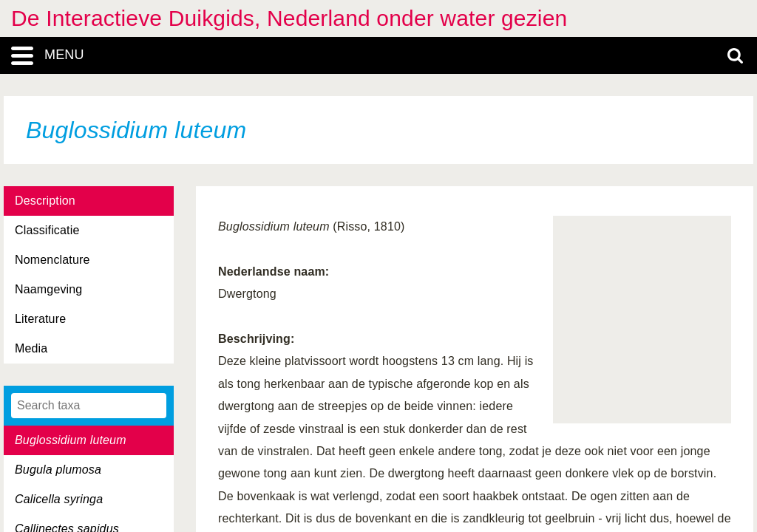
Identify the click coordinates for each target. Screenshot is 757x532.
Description (45, 201)
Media (31, 348)
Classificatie (47, 230)
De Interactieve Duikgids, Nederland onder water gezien (289, 18)
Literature (40, 319)
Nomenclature (52, 260)
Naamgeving (48, 289)
